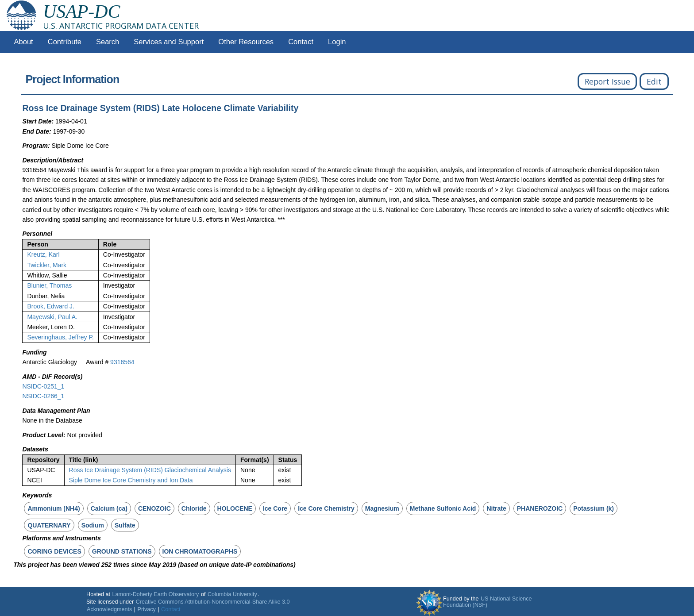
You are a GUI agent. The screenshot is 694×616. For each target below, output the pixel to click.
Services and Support (169, 42)
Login (337, 42)
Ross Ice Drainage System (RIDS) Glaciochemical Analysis (150, 470)
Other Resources (246, 42)
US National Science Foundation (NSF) (488, 602)
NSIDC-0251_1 (43, 386)
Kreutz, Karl (43, 254)
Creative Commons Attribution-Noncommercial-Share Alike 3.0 (213, 602)
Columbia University (232, 594)
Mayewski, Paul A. (52, 317)
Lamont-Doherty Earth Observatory (155, 594)
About (24, 42)
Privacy (147, 609)
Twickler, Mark (47, 265)
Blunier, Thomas (49, 285)
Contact (301, 42)
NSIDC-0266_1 (43, 396)
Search (108, 42)
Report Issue (607, 81)
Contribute (65, 42)
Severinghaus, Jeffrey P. (60, 337)
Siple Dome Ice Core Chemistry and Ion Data (131, 480)
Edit (654, 81)
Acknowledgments (109, 609)
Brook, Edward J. (51, 306)
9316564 (122, 362)
